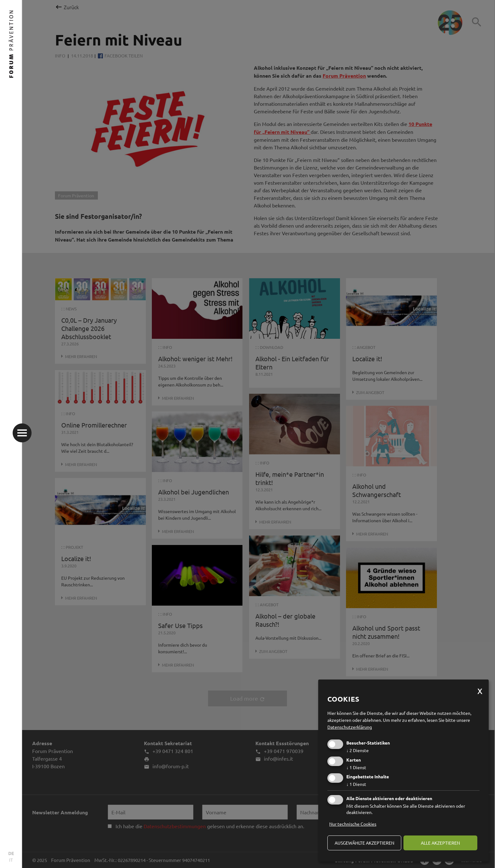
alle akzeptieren (440, 843)
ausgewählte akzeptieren (364, 843)
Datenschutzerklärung (350, 727)
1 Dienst (356, 767)
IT (11, 860)
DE (11, 853)
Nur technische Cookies (353, 824)
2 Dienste (358, 750)
